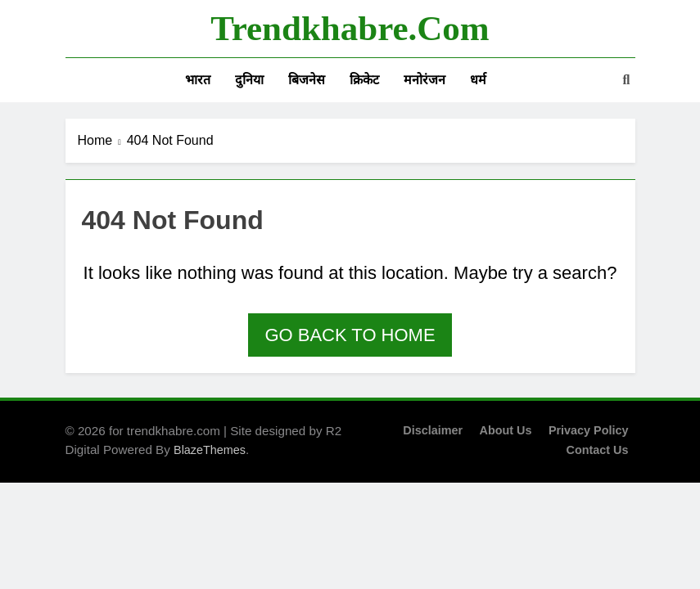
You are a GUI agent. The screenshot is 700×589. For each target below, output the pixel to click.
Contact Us (598, 450)
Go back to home (350, 335)
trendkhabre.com (350, 28)
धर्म (478, 80)
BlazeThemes (210, 450)
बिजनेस (307, 80)
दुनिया (249, 80)
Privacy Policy (589, 430)
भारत (198, 80)
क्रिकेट (364, 80)
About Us (505, 430)
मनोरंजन (425, 80)
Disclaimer (433, 430)
